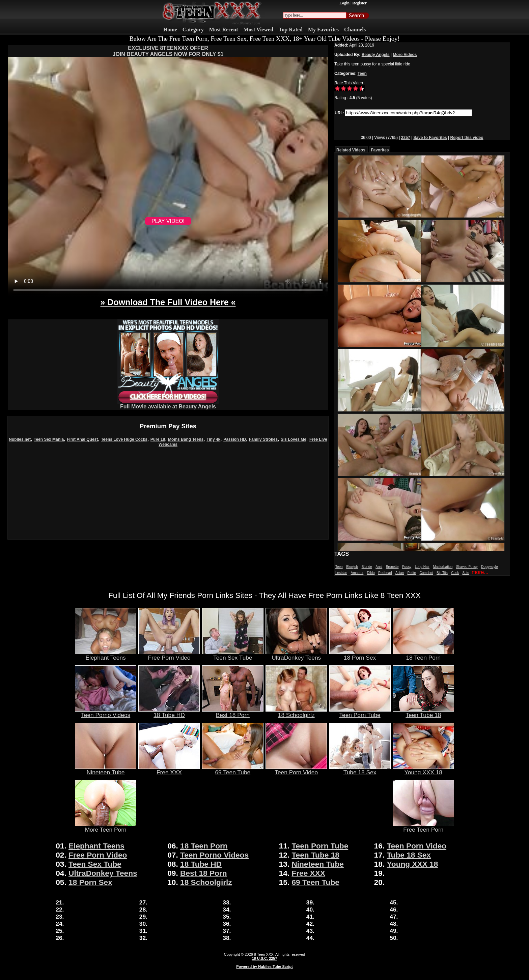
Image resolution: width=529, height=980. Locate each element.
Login (344, 3)
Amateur (357, 573)
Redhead (385, 573)
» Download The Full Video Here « (168, 302)
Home (170, 30)
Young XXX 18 (423, 770)
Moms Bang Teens (186, 439)
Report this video (467, 138)
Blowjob (352, 567)
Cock (455, 573)
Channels (355, 30)
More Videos (405, 55)
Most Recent (224, 30)
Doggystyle (489, 567)
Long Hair (422, 567)
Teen (362, 74)
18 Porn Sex (360, 655)
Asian (400, 573)
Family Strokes (263, 439)
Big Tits (442, 573)
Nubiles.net (20, 439)
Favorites (380, 150)
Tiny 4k (213, 439)
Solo (466, 573)
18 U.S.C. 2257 (264, 958)
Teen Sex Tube (233, 655)
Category (193, 30)
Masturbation (443, 567)
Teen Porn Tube (360, 712)
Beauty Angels (376, 55)
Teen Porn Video (296, 770)
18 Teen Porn (423, 655)
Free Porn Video (169, 655)
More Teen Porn (106, 827)
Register (359, 3)
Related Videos (351, 150)
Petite (412, 573)
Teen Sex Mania (49, 439)
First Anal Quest (82, 439)
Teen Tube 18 (423, 712)
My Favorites (323, 30)
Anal (379, 567)
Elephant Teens (106, 655)
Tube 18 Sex (360, 770)
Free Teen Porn (423, 827)
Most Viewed (258, 30)
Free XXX (169, 770)
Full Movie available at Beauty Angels (168, 404)
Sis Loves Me (294, 439)
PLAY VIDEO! (168, 221)
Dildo (371, 573)
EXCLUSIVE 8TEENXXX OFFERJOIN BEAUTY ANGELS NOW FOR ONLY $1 (168, 51)
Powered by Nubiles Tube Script (264, 967)
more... (480, 572)
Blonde (367, 567)
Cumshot (426, 573)
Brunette (392, 567)
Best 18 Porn (233, 712)
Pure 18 (158, 439)
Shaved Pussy (467, 567)
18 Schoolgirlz (296, 712)
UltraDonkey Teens (296, 655)
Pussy (407, 567)
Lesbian (341, 573)
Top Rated (291, 30)
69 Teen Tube (233, 770)
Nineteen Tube (106, 770)
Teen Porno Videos (106, 712)
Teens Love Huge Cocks (124, 439)
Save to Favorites (430, 138)
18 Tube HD (169, 712)
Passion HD (235, 439)
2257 (406, 138)
